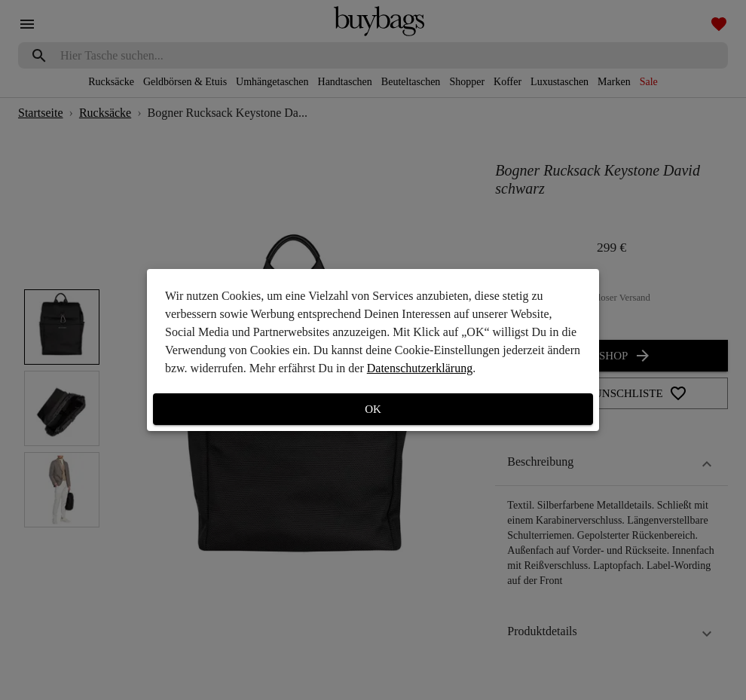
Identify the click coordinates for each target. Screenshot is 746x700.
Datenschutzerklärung (420, 368)
